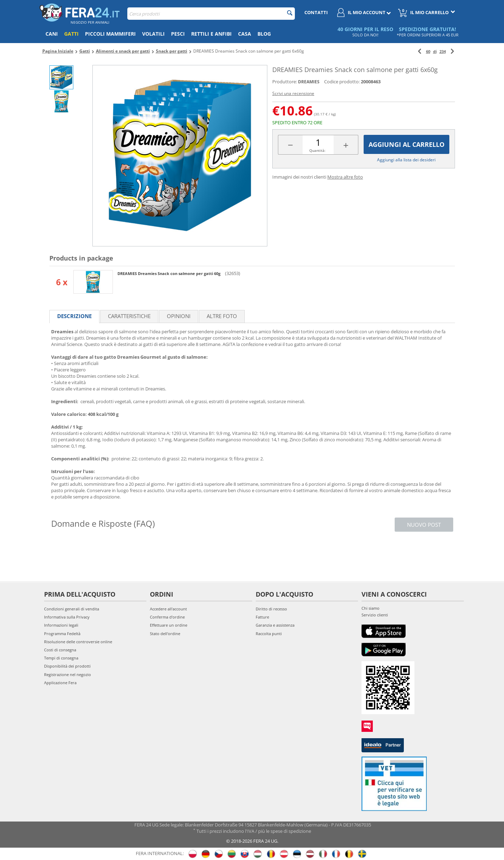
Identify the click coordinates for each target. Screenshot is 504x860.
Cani (52, 34)
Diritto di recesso (271, 609)
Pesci (178, 34)
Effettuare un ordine (169, 625)
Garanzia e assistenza (275, 625)
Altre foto (222, 316)
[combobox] (211, 14)
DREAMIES (309, 82)
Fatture (262, 617)
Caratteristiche (129, 316)
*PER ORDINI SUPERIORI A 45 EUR (428, 35)
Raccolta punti (269, 634)
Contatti (316, 12)
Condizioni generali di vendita (72, 609)
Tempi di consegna (61, 658)
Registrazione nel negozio (68, 674)
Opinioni (179, 316)
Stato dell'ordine (165, 634)
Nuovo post (424, 525)
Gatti (71, 34)
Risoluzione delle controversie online (78, 642)
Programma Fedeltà (62, 634)
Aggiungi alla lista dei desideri (406, 160)
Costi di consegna (60, 650)
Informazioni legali (61, 625)
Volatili (153, 34)
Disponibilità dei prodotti (67, 666)
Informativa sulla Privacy (67, 617)
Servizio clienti (375, 615)
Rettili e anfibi (211, 34)
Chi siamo (371, 608)
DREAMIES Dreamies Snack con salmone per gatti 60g (169, 273)
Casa (245, 34)
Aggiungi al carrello (406, 144)
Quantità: (317, 150)
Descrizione (74, 316)
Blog (264, 34)
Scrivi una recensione (293, 93)
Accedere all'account (168, 609)
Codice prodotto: (342, 82)
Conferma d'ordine (167, 617)
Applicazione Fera (60, 683)
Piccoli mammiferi (110, 34)
